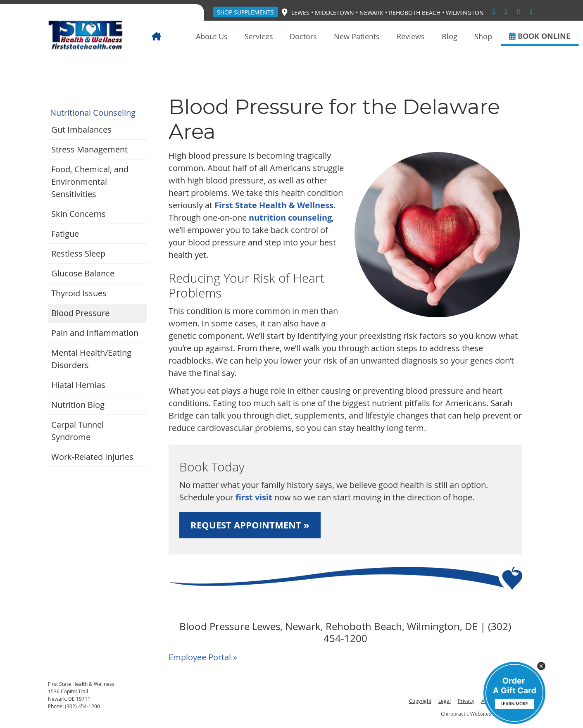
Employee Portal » (203, 657)
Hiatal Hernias (78, 385)
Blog (450, 36)
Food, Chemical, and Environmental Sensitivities (90, 182)
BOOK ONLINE (540, 36)
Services (259, 36)
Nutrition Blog (78, 405)
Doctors (303, 36)
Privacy (466, 701)
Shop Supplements (245, 12)
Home (168, 36)
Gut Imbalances (81, 130)
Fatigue (65, 234)
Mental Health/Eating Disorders (91, 359)
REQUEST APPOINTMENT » (250, 525)
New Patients (357, 36)
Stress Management (89, 149)
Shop (483, 36)
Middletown (334, 13)
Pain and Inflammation (95, 333)
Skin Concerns (79, 214)
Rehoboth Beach (415, 13)
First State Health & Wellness (274, 205)
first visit (254, 497)
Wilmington (465, 13)
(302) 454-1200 (82, 706)
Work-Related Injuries (92, 457)
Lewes (300, 13)
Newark (371, 13)
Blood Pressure (80, 313)
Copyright (420, 701)
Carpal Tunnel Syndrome (77, 431)
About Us (212, 36)
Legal (445, 701)
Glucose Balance (83, 273)
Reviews (411, 36)
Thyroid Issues (79, 293)
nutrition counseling (290, 218)
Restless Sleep (78, 253)
